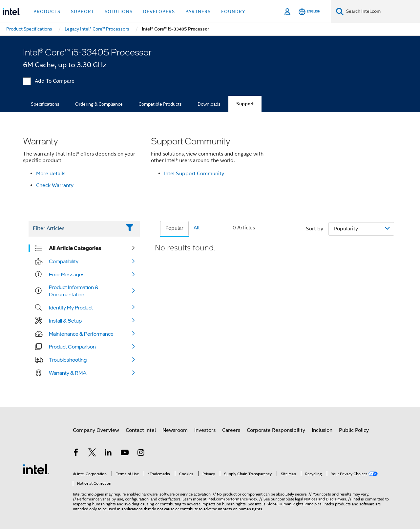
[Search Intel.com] (382, 11)
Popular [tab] (174, 228)
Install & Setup (65, 321)
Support (245, 104)
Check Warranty (55, 185)
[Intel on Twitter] (92, 454)
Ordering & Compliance (99, 104)
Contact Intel (141, 430)
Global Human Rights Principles (294, 504)
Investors (205, 430)
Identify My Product (71, 307)
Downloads (209, 104)
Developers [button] (159, 11)
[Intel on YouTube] (125, 454)
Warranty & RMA (68, 373)
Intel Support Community (194, 174)
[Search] (340, 11)
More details (51, 174)
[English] (309, 12)
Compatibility (64, 261)
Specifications (45, 104)
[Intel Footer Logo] (36, 469)
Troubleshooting (68, 360)
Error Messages (67, 274)
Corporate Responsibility (276, 430)
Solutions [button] (119, 11)
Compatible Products (160, 104)
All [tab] (197, 228)
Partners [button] (198, 11)
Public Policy (354, 430)
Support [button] (83, 11)
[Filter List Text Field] (75, 229)
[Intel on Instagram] (141, 454)
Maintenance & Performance (81, 334)
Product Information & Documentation (74, 291)
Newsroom (175, 430)
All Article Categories (75, 248)
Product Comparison (72, 347)
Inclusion (322, 430)
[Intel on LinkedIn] (108, 454)
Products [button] (47, 11)
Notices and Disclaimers (325, 499)
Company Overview (96, 430)
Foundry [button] (233, 11)
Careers (231, 430)
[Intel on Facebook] (76, 454)
